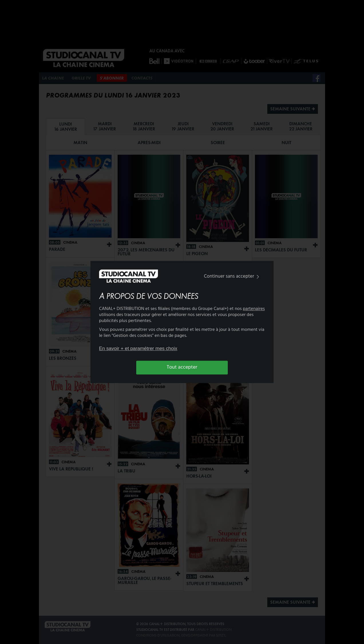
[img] (258, 277)
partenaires (254, 309)
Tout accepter (182, 367)
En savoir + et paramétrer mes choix (138, 348)
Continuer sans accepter (233, 276)
